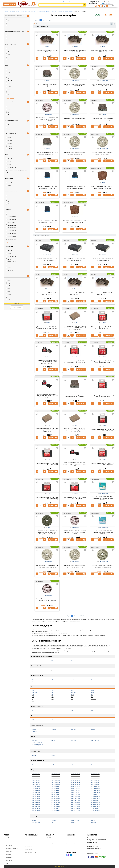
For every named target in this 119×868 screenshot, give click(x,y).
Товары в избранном (51, 844)
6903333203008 (11, 233)
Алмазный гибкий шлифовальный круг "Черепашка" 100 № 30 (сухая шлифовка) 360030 (75, 532)
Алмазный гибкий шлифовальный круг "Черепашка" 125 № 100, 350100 (75, 119)
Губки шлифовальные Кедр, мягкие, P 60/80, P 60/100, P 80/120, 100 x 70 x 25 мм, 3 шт (75, 464)
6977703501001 (95, 794)
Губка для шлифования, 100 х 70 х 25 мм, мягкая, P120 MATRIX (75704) (102, 396)
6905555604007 (95, 778)
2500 (8, 92)
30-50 (73, 695)
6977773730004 (95, 811)
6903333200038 (11, 214)
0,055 (8, 297)
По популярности (40, 24)
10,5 (8, 198)
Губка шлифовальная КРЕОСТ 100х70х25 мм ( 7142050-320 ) (47, 51)
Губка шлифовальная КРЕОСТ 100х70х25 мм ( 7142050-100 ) (47, 294)
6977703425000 (76, 792)
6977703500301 (56, 794)
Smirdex (48, 80)
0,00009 (9, 146)
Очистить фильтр (17, 307)
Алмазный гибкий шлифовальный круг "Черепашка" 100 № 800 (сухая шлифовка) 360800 (47, 119)
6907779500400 (36, 784)
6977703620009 (56, 807)
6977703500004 (36, 794)
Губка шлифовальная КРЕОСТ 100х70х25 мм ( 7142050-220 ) (75, 51)
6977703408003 (76, 790)
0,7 (7, 26)
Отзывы (65, 2)
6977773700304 (36, 809)
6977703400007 (36, 786)
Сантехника (9, 851)
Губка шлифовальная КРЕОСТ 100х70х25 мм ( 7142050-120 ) (102, 294)
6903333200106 (11, 220)
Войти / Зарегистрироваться (53, 838)
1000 (8, 73)
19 (7, 60)
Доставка (53, 2)
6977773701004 (76, 809)
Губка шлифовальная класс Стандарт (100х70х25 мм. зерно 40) (102, 259)
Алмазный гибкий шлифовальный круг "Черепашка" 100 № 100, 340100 (47, 566)
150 (8, 75)
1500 (8, 78)
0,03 (8, 283)
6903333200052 (11, 217)
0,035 (8, 286)
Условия (59, 2)
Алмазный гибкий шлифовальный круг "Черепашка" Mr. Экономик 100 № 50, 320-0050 (102, 498)
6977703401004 (95, 786)
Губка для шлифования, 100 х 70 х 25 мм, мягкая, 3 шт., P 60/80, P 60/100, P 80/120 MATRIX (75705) (47, 430)
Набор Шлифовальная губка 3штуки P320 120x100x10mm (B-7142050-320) (102, 187)
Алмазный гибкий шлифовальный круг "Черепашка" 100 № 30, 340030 (75, 85)
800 (72, 699)
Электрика (8, 854)
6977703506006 (36, 798)
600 (52, 699)
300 (92, 695)
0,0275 (8, 280)
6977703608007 (76, 805)
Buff (33, 701)
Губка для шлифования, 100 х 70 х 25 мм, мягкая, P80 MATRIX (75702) (75, 498)
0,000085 (9, 143)
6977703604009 (95, 803)
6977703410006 (95, 790)
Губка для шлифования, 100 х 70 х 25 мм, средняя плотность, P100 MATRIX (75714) (75, 362)
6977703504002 (76, 796)
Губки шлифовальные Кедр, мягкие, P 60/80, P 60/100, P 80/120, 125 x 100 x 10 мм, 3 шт (47, 396)
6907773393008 (36, 782)
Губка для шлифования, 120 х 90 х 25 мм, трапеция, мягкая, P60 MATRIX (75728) (47, 328)
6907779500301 (95, 782)
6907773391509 (95, 780)
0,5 (7, 20)
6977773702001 (95, 809)
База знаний (28, 847)
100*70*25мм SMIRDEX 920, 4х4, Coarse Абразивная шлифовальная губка (47, 153)
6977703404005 (95, 788)
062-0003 (9, 164)
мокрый (9, 183)
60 (32, 699)
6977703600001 (95, 801)
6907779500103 (56, 782)
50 (72, 697)
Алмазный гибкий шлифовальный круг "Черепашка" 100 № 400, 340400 (102, 153)
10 (7, 49)
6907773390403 (56, 780)
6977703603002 (76, 803)
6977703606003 (56, 805)
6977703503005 (56, 796)
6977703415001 (36, 792)
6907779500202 (76, 782)
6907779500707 (95, 784)
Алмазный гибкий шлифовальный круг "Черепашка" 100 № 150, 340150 (75, 566)
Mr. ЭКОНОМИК (11, 167)
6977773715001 (76, 811)
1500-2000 (9, 81)
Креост (9, 267)
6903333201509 (11, 231)
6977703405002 (36, 790)
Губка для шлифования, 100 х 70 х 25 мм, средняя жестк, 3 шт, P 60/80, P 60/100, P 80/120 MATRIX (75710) (75, 328)
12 (7, 51)
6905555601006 (11, 239)
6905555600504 (11, 236)
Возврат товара (29, 850)
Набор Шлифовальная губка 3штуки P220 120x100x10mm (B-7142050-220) (75, 221)
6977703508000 (56, 798)
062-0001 (9, 159)
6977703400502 (76, 786)
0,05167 (9, 294)
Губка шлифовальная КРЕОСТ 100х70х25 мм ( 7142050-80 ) (75, 294)
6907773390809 (76, 780)
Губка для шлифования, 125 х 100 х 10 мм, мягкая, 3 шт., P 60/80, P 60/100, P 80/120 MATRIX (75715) (75, 430)
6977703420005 (56, 792)
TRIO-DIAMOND (11, 262)
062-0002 (9, 162)
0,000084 (9, 141)
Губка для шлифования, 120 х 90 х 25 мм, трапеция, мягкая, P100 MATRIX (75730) (47, 464)
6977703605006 (36, 805)
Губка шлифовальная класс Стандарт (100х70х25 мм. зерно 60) (47, 259)
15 (7, 204)
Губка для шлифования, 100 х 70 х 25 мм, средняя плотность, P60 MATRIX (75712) (47, 498)
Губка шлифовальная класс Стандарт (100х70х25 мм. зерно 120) (75, 259)
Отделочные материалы (12, 841)
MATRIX (9, 254)
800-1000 (94, 699)
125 (8, 128)
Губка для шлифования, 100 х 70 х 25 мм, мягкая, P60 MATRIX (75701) (102, 328)
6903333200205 (11, 222)
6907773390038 (36, 780)
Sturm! (8, 259)
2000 (8, 89)
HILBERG (9, 251)
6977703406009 (56, 790)
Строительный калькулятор (74, 844)
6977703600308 (36, 803)
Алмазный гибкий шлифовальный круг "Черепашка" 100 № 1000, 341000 (102, 85)
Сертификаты (28, 844)
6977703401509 (36, 788)
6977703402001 (56, 788)
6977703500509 (76, 794)
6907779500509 (56, 784)
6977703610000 (95, 805)
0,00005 (9, 138)
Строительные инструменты (10, 844)
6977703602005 (56, 803)
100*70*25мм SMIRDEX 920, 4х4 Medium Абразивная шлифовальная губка (102, 119)
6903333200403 (11, 225)
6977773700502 (56, 809)
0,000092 (9, 149)
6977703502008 (36, 796)
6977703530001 (76, 801)
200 (8, 84)
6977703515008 (95, 798)
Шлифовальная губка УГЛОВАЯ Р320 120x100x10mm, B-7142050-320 (47, 187)
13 (7, 57)
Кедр (8, 265)
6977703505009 (95, 796)
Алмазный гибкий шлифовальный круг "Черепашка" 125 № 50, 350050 (75, 153)
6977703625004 (76, 807)
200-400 (9, 86)
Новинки (8, 863)
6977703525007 (56, 801)
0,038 (8, 289)
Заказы (48, 841)
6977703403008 (76, 788)
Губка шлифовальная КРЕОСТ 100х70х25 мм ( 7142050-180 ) (102, 51)
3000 (33, 697)
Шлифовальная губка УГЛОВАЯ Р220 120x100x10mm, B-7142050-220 (75, 187)
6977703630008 (95, 807)
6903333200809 (11, 228)
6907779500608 (76, 784)
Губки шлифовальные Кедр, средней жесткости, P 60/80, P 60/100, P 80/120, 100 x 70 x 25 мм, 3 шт (47, 362)
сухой (8, 186)
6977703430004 (95, 792)
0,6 (7, 23)
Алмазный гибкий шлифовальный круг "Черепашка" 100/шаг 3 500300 (102, 566)
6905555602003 (76, 778)
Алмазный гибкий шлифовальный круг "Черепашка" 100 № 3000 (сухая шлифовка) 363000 (47, 600)
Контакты (72, 2)
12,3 (8, 54)
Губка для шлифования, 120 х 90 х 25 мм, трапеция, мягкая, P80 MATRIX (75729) (102, 430)
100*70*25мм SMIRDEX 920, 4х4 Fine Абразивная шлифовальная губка (47, 85)
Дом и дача (9, 860)
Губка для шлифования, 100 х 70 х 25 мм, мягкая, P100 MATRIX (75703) (102, 362)
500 (92, 697)
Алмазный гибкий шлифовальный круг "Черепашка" (37, 744)
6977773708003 (56, 811)
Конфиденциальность (31, 853)
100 (8, 70)
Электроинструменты (12, 848)
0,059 (8, 300)
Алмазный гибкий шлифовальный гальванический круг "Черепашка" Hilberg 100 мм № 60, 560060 (47, 532)
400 (8, 115)
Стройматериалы (10, 838)
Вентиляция (9, 857)
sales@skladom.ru (107, 2)
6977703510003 (76, 798)
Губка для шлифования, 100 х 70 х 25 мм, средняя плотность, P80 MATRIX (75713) (102, 464)
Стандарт (9, 270)
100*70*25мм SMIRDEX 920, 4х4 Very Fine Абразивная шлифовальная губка (75, 396)
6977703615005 (36, 807)
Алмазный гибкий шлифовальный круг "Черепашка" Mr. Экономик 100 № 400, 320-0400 (102, 532)
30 (7, 95)
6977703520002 (36, 801)
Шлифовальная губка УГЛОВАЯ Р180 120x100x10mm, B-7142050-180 (47, 221)
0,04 (8, 291)
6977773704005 (36, 811)
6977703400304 (56, 786)
